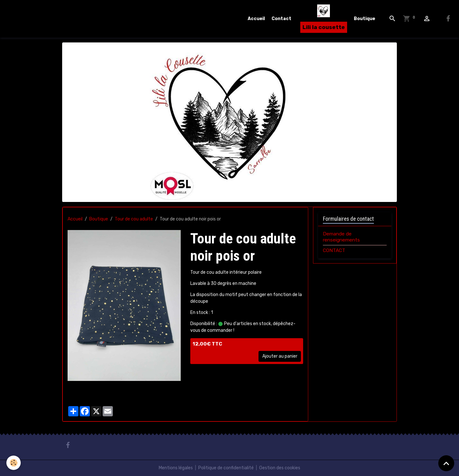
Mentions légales (176, 468)
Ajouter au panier (280, 356)
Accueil (256, 19)
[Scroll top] (446, 463)
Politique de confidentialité (226, 468)
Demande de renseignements (341, 237)
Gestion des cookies (280, 468)
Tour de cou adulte (134, 219)
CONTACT (334, 250)
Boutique (364, 19)
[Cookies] (14, 463)
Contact (281, 19)
